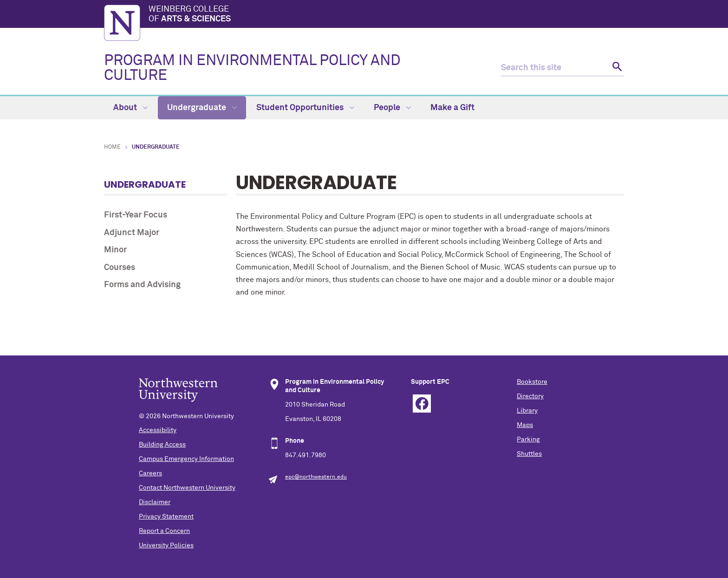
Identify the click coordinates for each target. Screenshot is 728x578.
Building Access (162, 445)
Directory (530, 396)
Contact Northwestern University (187, 488)
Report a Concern (164, 531)
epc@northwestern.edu (316, 477)
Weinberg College (386, 15)
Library (527, 411)
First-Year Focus (136, 215)
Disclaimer (155, 502)
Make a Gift (452, 108)
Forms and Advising (142, 285)
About (130, 108)
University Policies (166, 545)
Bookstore (532, 382)
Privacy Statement (166, 517)
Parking (528, 440)
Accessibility (158, 430)
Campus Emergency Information (186, 459)
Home (112, 147)
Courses (120, 268)
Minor (115, 250)
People (392, 108)
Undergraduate (202, 108)
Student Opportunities (305, 108)
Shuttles (529, 454)
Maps (525, 425)
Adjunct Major (132, 233)
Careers (150, 473)
